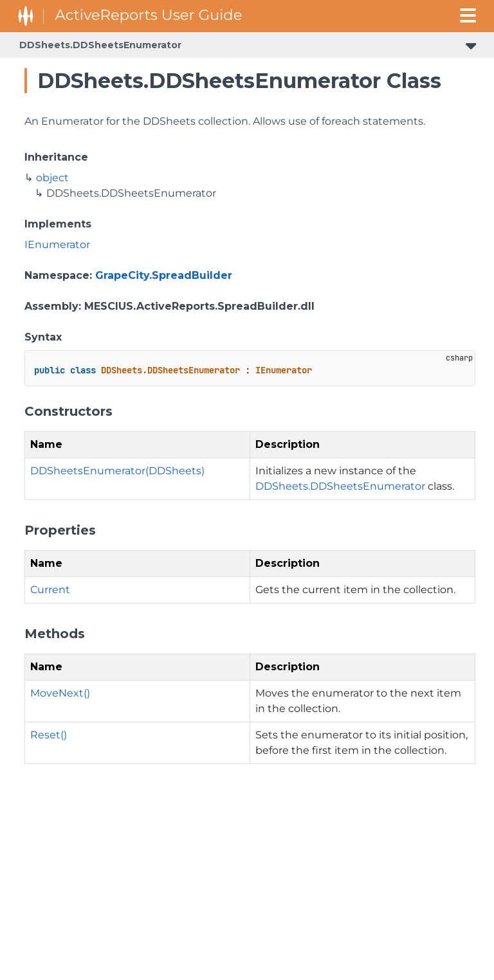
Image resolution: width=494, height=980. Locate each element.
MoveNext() (60, 693)
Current (50, 590)
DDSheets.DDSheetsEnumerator (100, 45)
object (52, 178)
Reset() (49, 735)
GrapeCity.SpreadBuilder (164, 275)
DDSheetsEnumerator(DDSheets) (117, 471)
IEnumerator (57, 245)
